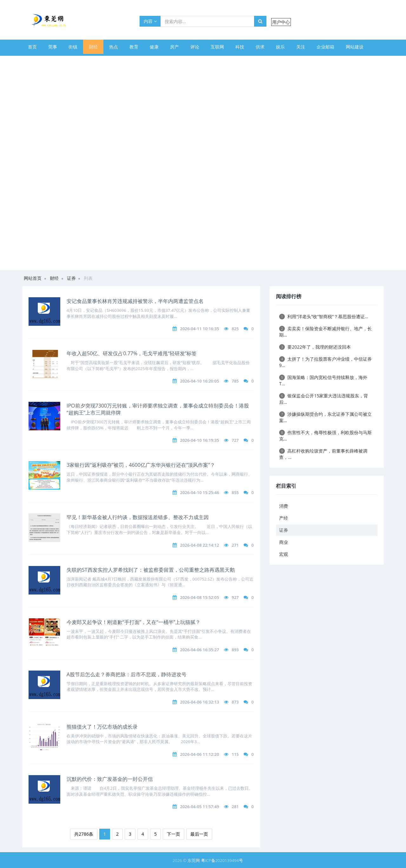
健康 (154, 47)
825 (235, 329)
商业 (284, 542)
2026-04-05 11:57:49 (200, 807)
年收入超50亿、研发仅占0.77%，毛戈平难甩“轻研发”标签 (132, 353)
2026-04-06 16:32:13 (200, 702)
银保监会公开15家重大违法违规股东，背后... (324, 399)
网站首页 (33, 278)
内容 (150, 21)
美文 (53, 61)
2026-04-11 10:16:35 (200, 329)
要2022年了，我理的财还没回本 (315, 347)
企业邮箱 (325, 47)
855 (235, 492)
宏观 (284, 554)
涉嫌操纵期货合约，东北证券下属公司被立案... (325, 417)
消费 (284, 506)
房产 (174, 47)
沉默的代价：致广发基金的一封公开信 (110, 779)
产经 (284, 518)
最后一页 (199, 834)
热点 (114, 47)
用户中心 (281, 22)
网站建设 (355, 47)
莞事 (53, 47)
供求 (260, 47)
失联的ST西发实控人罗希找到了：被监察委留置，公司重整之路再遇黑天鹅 (151, 570)
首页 (32, 47)
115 (235, 754)
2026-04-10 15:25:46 (200, 492)
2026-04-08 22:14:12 (200, 545)
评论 (195, 47)
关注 (301, 47)
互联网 (217, 47)
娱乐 (280, 47)
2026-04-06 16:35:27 (200, 650)
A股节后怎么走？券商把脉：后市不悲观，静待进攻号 (127, 674)
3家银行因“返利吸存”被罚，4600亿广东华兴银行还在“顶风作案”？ (141, 465)
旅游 (134, 61)
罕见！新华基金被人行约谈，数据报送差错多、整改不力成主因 (138, 517)
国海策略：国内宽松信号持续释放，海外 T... (323, 380)
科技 (240, 47)
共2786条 (84, 834)
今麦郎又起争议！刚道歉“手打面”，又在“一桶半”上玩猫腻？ (134, 622)
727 (235, 440)
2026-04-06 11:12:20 (200, 754)
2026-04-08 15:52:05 (200, 597)
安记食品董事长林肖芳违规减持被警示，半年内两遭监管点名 (135, 301)
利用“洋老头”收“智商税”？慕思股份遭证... (324, 316)
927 (235, 597)
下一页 (174, 834)
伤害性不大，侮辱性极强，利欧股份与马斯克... (325, 436)
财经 (93, 47)
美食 (73, 61)
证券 (71, 278)
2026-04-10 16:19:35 (200, 440)
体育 (32, 61)
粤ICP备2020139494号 (222, 860)
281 (235, 807)
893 (235, 650)
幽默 (93, 61)
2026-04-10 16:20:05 (200, 381)
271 (235, 545)
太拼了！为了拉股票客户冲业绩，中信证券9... (325, 362)
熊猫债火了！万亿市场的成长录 (102, 727)
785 (235, 381)
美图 (114, 61)
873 (235, 702)
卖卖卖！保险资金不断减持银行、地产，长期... (325, 332)
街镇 (73, 47)
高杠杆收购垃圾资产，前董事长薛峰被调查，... (323, 454)
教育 (134, 47)
